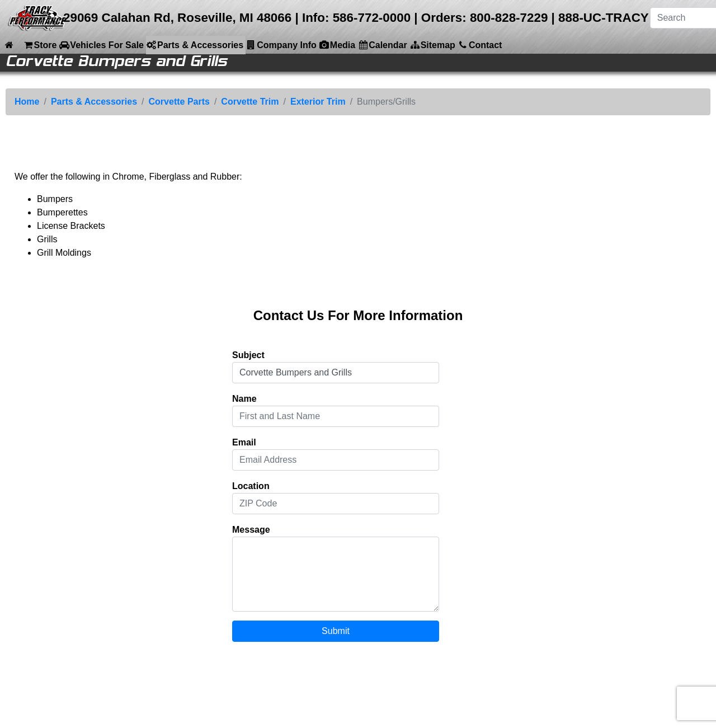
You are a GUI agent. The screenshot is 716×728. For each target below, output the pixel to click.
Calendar (382, 45)
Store (39, 45)
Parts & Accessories (195, 45)
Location (251, 486)
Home (27, 102)
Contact (480, 45)
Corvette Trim (250, 102)
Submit (336, 631)
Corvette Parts (179, 102)
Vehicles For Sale (101, 45)
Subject (248, 355)
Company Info (281, 45)
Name (244, 399)
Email (244, 442)
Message (251, 530)
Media (337, 45)
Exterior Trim (318, 102)
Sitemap (432, 45)
